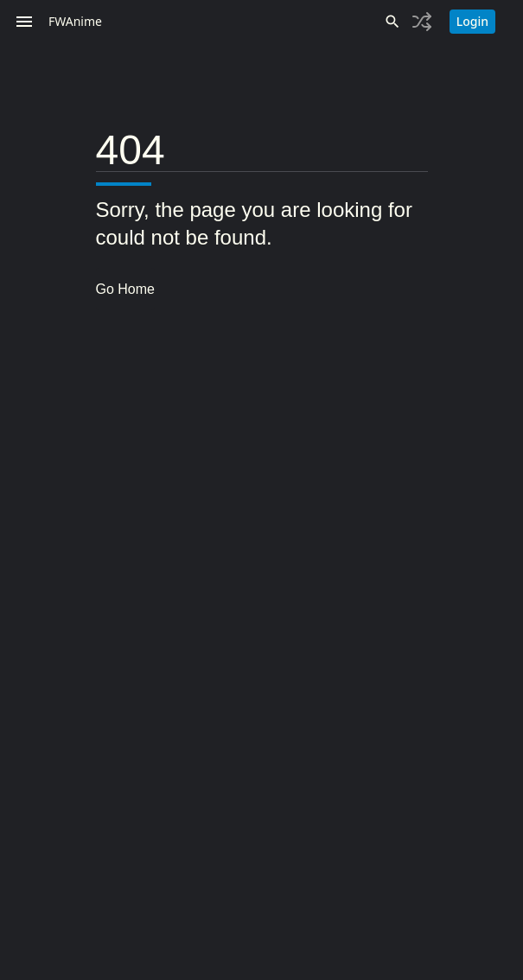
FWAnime (75, 21)
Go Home (125, 289)
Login (472, 21)
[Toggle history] (422, 22)
